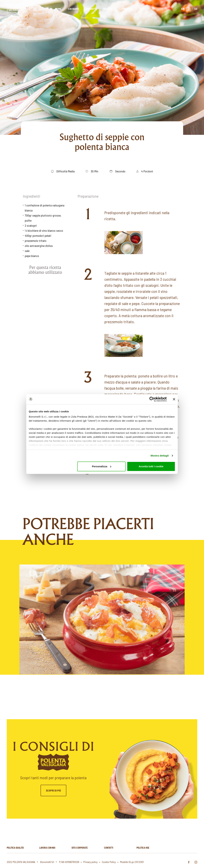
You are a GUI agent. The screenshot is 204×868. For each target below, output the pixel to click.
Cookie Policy (109, 862)
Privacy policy (90, 862)
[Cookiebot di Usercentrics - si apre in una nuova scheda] (152, 399)
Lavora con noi (47, 848)
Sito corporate (80, 848)
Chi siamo (73, 9)
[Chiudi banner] (174, 399)
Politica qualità (15, 848)
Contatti (109, 848)
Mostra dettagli (160, 456)
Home (58, 9)
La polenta (126, 9)
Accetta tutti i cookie (151, 466)
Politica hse (143, 848)
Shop (142, 9)
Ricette (108, 9)
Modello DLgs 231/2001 (132, 862)
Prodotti (91, 9)
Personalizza (102, 466)
